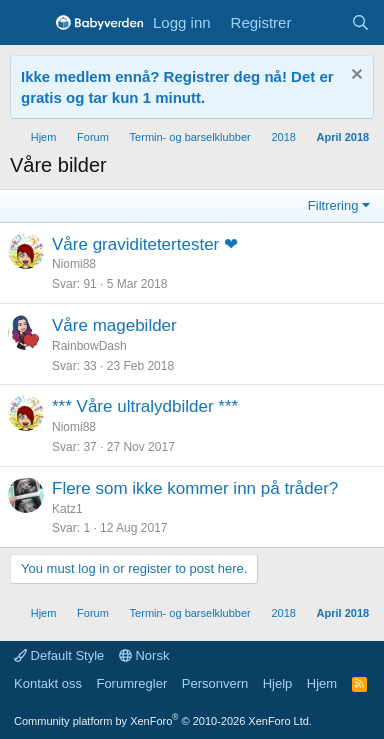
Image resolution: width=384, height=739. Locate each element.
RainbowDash (89, 346)
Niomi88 (74, 264)
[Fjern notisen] (354, 76)
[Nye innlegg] (320, 22)
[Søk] (360, 22)
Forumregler (131, 683)
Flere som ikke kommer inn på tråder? (195, 488)
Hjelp (278, 683)
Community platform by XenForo (163, 721)
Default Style (59, 655)
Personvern (215, 683)
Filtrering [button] (333, 205)
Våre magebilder (114, 325)
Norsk (144, 655)
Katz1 (67, 509)
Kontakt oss (48, 683)
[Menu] (27, 23)
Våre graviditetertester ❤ (145, 244)
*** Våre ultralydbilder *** (145, 406)
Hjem (322, 683)
